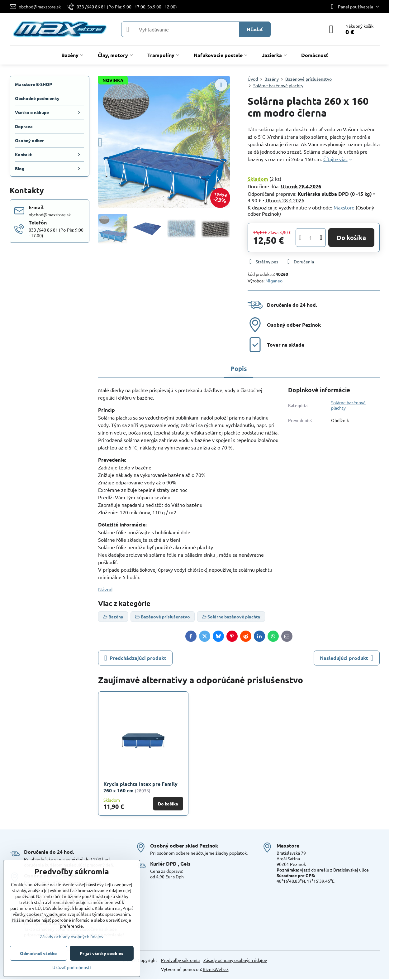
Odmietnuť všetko (38, 953)
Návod (105, 589)
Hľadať (255, 29)
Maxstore (344, 207)
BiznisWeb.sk (216, 969)
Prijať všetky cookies (102, 953)
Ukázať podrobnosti (72, 967)
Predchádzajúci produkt (135, 658)
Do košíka (351, 238)
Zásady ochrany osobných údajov (235, 960)
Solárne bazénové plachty (348, 405)
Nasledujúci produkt (347, 658)
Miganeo (274, 281)
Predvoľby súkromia (180, 960)
